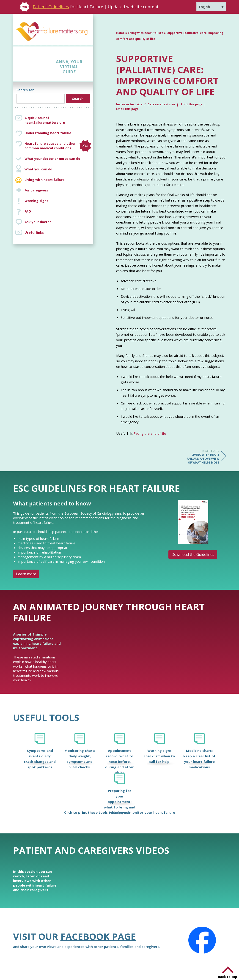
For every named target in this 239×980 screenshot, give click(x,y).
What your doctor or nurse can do (52, 159)
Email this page (127, 109)
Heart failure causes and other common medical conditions (58, 146)
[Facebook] (202, 940)
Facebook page (98, 936)
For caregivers (36, 190)
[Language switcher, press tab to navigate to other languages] (211, 7)
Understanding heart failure (48, 133)
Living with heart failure (45, 180)
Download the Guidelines (193, 554)
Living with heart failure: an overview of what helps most (201, 457)
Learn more (26, 574)
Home (120, 33)
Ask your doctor (38, 222)
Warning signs (36, 201)
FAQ (28, 211)
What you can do (38, 169)
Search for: (26, 90)
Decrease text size (161, 104)
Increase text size (130, 104)
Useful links (34, 232)
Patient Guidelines (51, 7)
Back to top (228, 977)
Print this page (191, 104)
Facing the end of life (150, 433)
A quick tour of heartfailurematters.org (45, 120)
